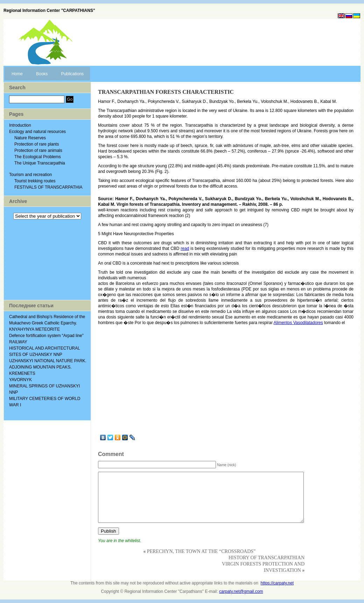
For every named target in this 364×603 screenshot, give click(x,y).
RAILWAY (18, 342)
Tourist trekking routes (35, 181)
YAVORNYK (20, 380)
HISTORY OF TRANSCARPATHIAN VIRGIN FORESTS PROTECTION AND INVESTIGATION (263, 564)
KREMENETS (22, 373)
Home (17, 74)
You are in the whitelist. (120, 541)
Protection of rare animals (38, 150)
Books (42, 74)
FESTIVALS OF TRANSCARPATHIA (48, 187)
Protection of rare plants (37, 144)
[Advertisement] (47, 260)
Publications (72, 74)
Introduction (20, 125)
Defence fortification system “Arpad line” (46, 336)
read (185, 248)
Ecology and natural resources (37, 132)
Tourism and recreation (30, 175)
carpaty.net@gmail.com (241, 591)
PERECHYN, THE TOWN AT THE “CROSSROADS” (201, 551)
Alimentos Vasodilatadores (298, 323)
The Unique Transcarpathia (40, 163)
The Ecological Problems (38, 157)
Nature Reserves (30, 138)
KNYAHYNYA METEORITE (34, 329)
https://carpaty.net (277, 583)
